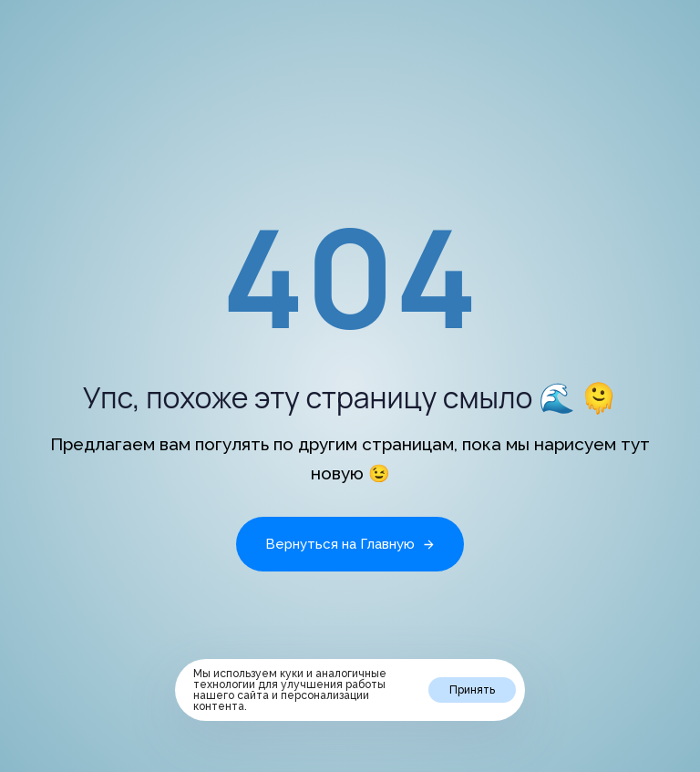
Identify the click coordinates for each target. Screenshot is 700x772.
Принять (472, 690)
